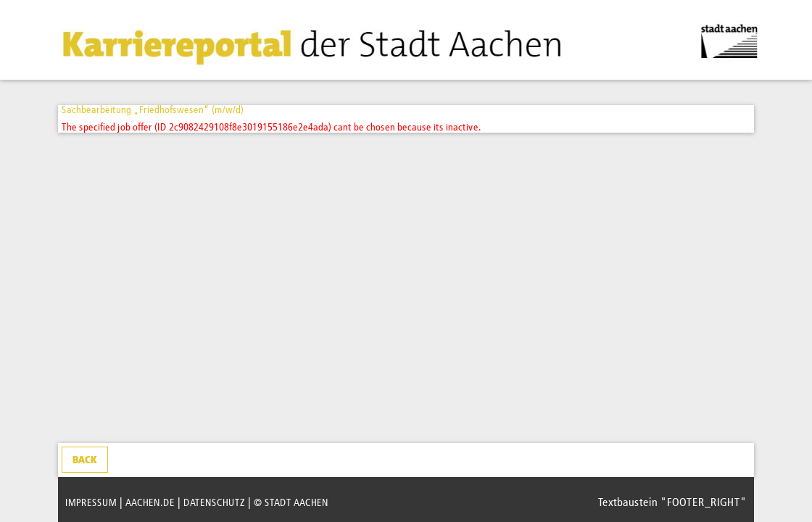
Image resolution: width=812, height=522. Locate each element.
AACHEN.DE (150, 503)
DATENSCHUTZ (214, 503)
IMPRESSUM (91, 503)
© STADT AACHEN (291, 503)
